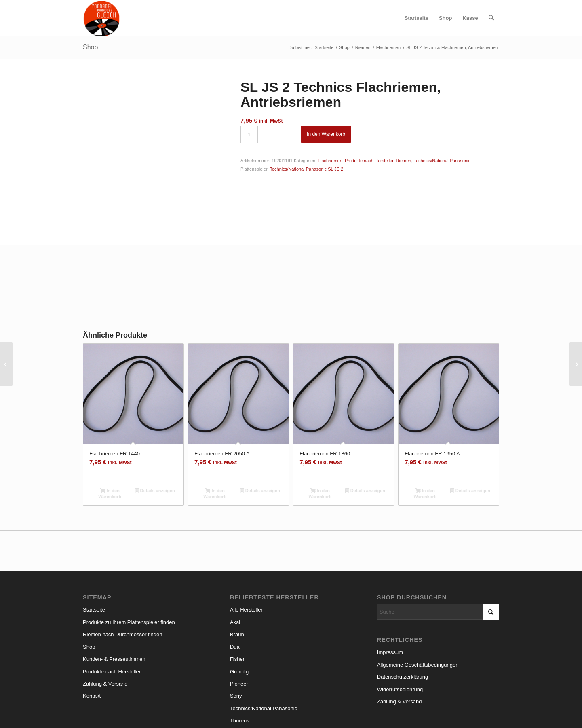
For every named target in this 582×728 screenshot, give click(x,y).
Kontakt (92, 652)
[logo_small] (102, 18)
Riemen (404, 161)
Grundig (239, 627)
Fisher (237, 615)
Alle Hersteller (246, 566)
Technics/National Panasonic (442, 161)
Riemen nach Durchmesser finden (123, 590)
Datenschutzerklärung (403, 633)
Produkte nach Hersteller (369, 161)
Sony (236, 652)
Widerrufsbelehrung (400, 645)
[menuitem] (416, 18)
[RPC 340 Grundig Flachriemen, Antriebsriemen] (6, 364)
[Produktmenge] (249, 134)
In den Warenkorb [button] (110, 450)
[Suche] (491, 18)
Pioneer (239, 640)
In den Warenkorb (326, 134)
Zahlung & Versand (105, 640)
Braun (237, 590)
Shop (90, 47)
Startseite (94, 566)
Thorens (240, 676)
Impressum (390, 608)
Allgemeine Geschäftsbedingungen (418, 620)
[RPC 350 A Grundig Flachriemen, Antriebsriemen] (576, 364)
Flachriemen (330, 161)
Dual (235, 602)
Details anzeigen (155, 447)
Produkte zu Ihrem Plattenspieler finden (129, 578)
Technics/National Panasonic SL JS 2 (306, 169)
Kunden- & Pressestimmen (114, 615)
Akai (235, 578)
